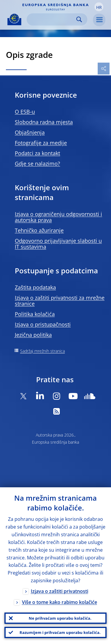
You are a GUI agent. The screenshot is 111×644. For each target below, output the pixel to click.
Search (79, 19)
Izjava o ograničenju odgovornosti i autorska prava (58, 217)
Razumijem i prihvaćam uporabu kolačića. (60, 632)
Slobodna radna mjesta (44, 122)
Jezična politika (33, 335)
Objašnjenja (30, 132)
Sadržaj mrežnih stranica (42, 351)
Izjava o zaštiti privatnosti (59, 591)
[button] (99, 7)
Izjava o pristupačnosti (43, 324)
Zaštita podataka (35, 287)
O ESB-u (25, 112)
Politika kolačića (35, 314)
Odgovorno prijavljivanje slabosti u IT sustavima (58, 244)
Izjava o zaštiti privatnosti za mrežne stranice (60, 301)
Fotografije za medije (41, 143)
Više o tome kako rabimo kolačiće (59, 602)
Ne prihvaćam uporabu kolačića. (60, 618)
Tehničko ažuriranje (39, 230)
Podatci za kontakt (37, 153)
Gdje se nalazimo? (37, 164)
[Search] (52, 19)
